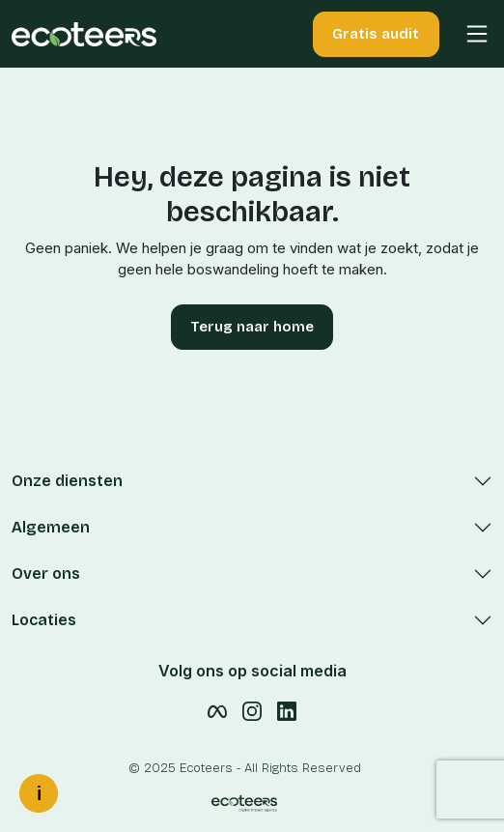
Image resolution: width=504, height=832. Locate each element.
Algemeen (51, 527)
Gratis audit (376, 34)
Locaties (44, 620)
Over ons (46, 574)
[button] (468, 34)
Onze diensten (67, 481)
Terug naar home (252, 327)
